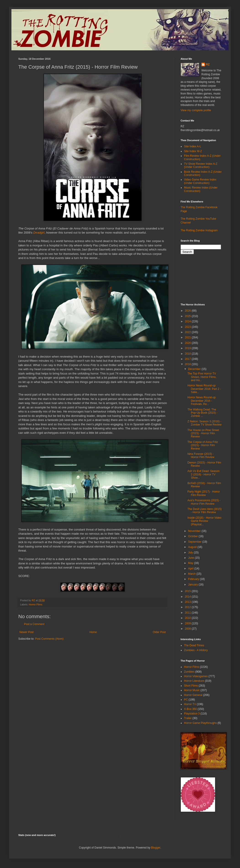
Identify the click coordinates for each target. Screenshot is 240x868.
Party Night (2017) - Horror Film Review (204, 493)
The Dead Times (194, 645)
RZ (208, 65)
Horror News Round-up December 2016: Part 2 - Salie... (204, 389)
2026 (188, 311)
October (193, 536)
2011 (188, 613)
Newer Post (27, 632)
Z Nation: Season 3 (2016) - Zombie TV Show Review (205, 423)
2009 (188, 623)
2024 (188, 321)
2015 (188, 591)
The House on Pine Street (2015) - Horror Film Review (203, 433)
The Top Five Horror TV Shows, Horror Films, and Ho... (202, 377)
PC (186, 700)
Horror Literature (194, 681)
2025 (188, 316)
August (193, 547)
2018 (188, 354)
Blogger (156, 848)
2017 (188, 359)
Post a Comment (34, 624)
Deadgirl (39, 233)
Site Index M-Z (193, 151)
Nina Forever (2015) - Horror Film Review (201, 456)
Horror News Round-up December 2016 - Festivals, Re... (201, 401)
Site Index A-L (193, 146)
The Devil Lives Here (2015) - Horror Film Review (204, 511)
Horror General (193, 695)
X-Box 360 (190, 709)
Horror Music (192, 690)
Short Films (191, 686)
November (195, 531)
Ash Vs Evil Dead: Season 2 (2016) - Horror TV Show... (203, 474)
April (191, 569)
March (192, 574)
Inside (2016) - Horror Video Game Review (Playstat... (204, 521)
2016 (188, 364)
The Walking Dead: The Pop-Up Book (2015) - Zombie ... (203, 413)
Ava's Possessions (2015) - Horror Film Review (204, 502)
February (194, 579)
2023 (188, 327)
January (193, 585)
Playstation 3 (192, 714)
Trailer (188, 718)
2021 (188, 337)
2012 (188, 607)
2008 (188, 629)
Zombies (189, 672)
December (195, 369)
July (191, 553)
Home (93, 632)
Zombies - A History (196, 650)
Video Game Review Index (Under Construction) (200, 181)
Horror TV (190, 704)
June (191, 558)
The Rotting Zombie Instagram (199, 230)
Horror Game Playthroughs (200, 723)
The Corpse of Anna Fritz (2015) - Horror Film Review (203, 445)
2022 (188, 332)
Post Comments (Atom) (49, 639)
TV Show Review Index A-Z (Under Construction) (201, 165)
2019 (188, 348)
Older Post (159, 632)
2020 (188, 343)
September (195, 542)
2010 (188, 618)
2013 (188, 602)
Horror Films (36, 604)
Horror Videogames (196, 676)
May (191, 563)
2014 (188, 597)
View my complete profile (196, 110)
